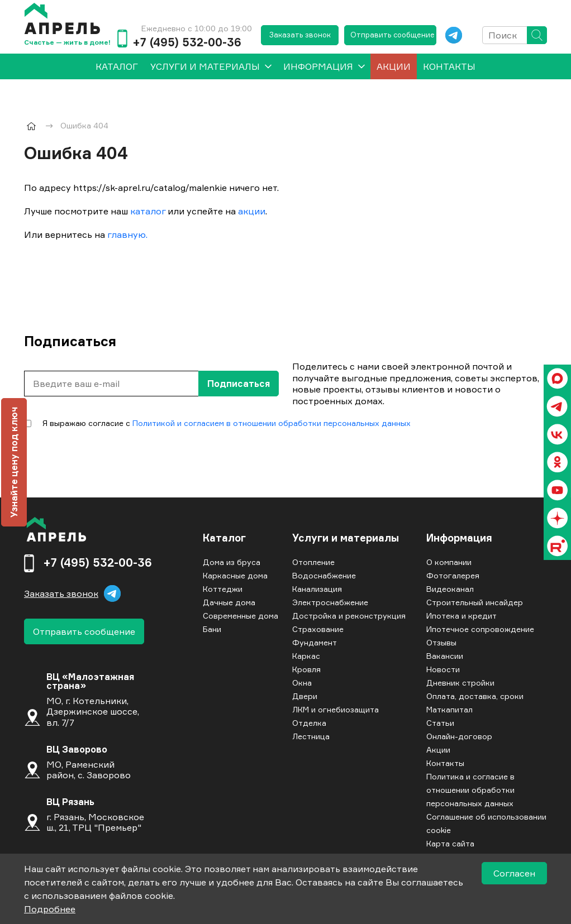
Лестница (311, 736)
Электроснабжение (330, 602)
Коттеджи (223, 589)
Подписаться (239, 384)
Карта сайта (450, 843)
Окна (302, 683)
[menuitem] (117, 66)
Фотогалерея (453, 575)
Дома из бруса (232, 562)
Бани (212, 629)
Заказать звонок (300, 35)
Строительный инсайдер (475, 602)
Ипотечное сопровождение (480, 629)
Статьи (440, 723)
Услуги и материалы (205, 66)
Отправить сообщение (392, 35)
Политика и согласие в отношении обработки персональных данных (470, 790)
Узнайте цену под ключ (14, 462)
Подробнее (50, 909)
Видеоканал (450, 589)
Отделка (309, 723)
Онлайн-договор (459, 736)
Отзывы (441, 642)
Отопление (313, 562)
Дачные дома (229, 602)
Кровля (306, 669)
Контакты (449, 66)
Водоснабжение (324, 575)
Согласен (514, 873)
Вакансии (445, 656)
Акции (394, 66)
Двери (305, 696)
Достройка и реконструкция (349, 616)
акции (252, 211)
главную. (127, 234)
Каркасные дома (235, 575)
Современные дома (241, 616)
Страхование (318, 629)
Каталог (224, 538)
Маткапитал (449, 709)
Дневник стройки (460, 683)
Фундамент (315, 642)
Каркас (306, 656)
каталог (148, 211)
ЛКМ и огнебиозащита (336, 709)
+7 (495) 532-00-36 (187, 42)
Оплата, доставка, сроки (475, 696)
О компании (449, 562)
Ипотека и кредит (461, 616)
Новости (443, 669)
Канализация (317, 589)
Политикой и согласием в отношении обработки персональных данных (272, 423)
